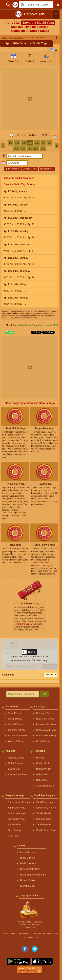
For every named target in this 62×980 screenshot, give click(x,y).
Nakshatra (41, 780)
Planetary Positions (46, 724)
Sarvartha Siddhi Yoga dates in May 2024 (35, 325)
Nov (36, 149)
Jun (43, 143)
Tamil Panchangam (46, 802)
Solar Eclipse (15, 713)
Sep (23, 149)
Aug (16, 149)
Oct (30, 149)
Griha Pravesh (15, 763)
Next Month (47, 169)
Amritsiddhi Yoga (17, 808)
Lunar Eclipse (15, 719)
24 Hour (33, 135)
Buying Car (14, 769)
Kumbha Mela (27, 886)
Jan (10, 143)
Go (44, 694)
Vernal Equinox (16, 724)
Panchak (41, 758)
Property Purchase (18, 774)
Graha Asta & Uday (46, 730)
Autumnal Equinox (18, 735)
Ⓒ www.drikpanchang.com (30, 925)
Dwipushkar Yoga (17, 813)
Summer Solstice (17, 730)
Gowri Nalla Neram (46, 808)
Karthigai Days (44, 819)
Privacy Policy (30, 927)
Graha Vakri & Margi (47, 735)
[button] (36, 5)
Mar (24, 143)
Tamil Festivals (44, 824)
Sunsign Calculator (30, 869)
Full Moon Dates (45, 713)
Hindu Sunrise (27, 858)
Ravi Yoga (13, 836)
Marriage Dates (16, 758)
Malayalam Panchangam (33, 875)
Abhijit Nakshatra (45, 786)
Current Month (30, 169)
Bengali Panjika (28, 880)
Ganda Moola (43, 763)
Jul (49, 143)
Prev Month (12, 169)
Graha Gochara (44, 741)
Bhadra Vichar (43, 769)
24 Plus (45, 135)
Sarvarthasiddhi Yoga (19, 802)
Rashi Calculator (29, 863)
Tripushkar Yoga (16, 819)
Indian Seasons (28, 852)
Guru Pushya (15, 830)
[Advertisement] (31, 99)
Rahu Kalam (43, 774)
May (37, 143)
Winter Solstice (16, 741)
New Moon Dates (45, 719)
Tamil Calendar (44, 813)
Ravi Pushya (14, 824)
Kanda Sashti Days (46, 830)
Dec (43, 149)
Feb (17, 143)
